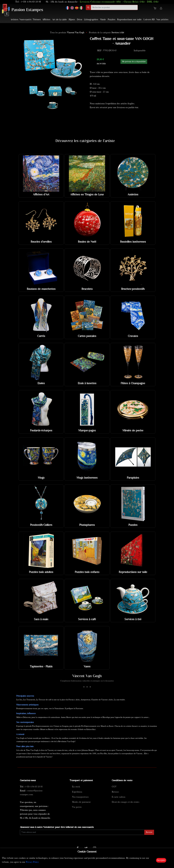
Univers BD (149, 20)
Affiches (46, 20)
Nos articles (162, 20)
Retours (115, 792)
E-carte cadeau (119, 797)
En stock (76, 787)
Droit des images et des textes (126, 802)
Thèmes (37, 20)
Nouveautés (25, 20)
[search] (114, 7)
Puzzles (112, 20)
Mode (103, 20)
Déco (80, 20)
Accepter (161, 860)
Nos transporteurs (80, 797)
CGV (114, 787)
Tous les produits (67, 33)
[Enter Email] (82, 832)
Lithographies (91, 20)
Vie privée (77, 807)
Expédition (77, 792)
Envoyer (149, 832)
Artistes (14, 20)
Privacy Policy (32, 862)
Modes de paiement (81, 802)
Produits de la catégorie (107, 33)
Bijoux (72, 20)
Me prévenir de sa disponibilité (134, 62)
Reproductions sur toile (129, 20)
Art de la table (60, 20)
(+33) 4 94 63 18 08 (31, 2)
